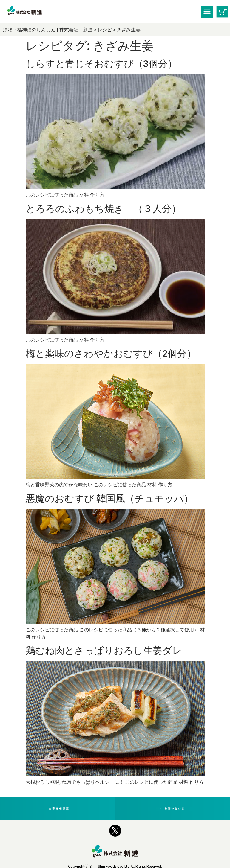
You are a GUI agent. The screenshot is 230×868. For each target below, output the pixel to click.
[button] (207, 12)
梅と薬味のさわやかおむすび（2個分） (111, 363)
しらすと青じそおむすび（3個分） (101, 64)
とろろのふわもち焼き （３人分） (103, 213)
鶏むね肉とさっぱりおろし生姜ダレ (104, 669)
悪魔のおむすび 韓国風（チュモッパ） (109, 512)
